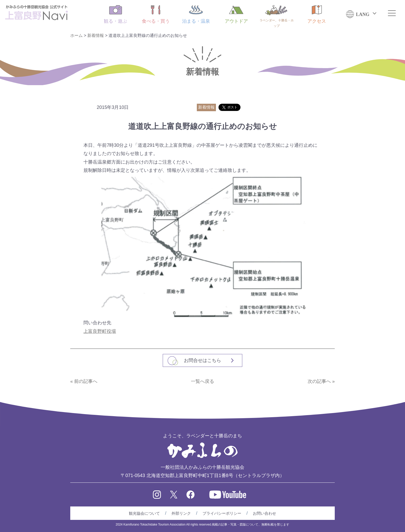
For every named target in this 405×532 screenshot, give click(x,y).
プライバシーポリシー (222, 513)
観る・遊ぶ (115, 14)
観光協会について (144, 513)
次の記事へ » (321, 381)
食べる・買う (156, 14)
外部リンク (181, 513)
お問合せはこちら (202, 360)
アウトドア (236, 14)
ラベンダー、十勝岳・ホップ (277, 16)
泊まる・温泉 (196, 14)
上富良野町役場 (100, 331)
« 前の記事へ (84, 381)
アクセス (317, 14)
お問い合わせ (264, 513)
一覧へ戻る (202, 381)
